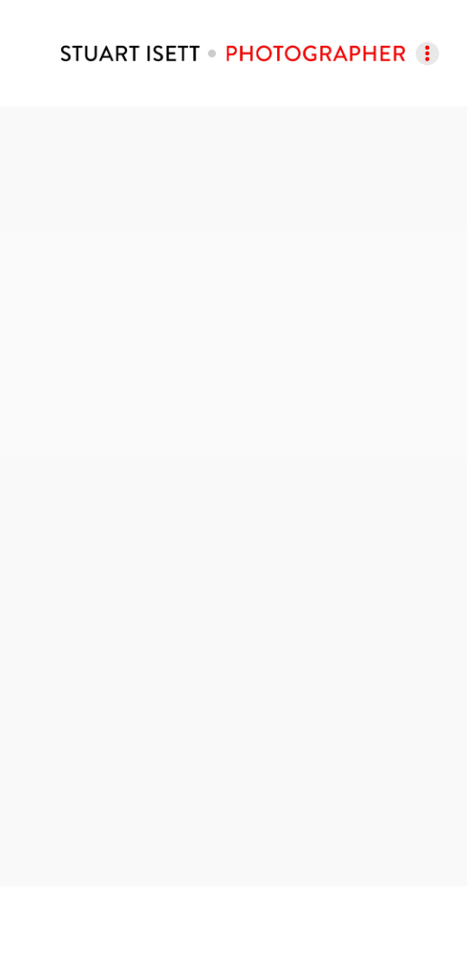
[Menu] (427, 53)
